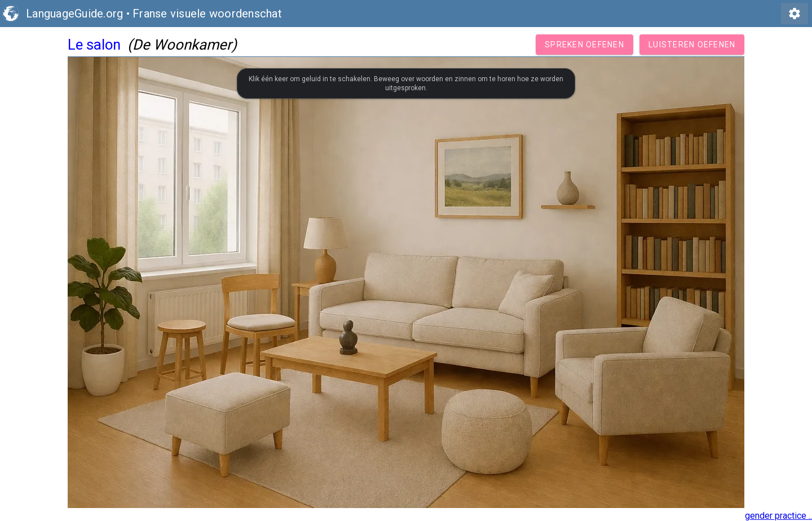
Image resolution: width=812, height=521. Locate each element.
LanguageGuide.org (74, 14)
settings (795, 14)
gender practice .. (778, 516)
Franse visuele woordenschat (207, 14)
